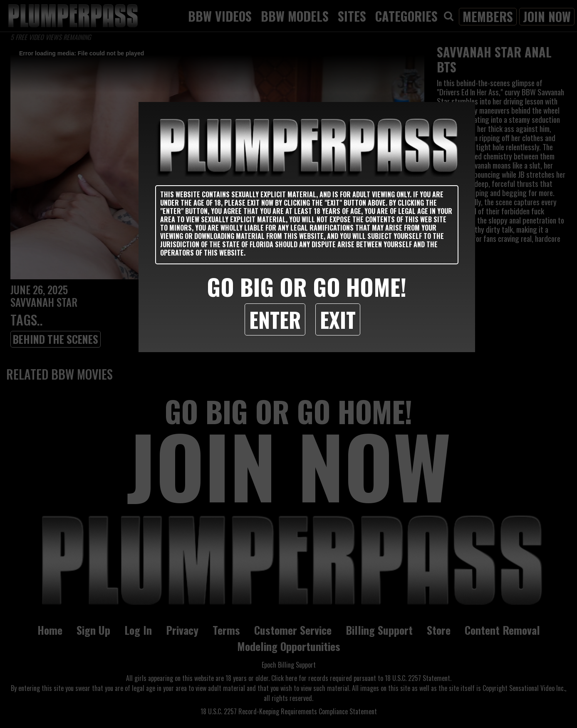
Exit (338, 319)
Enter (275, 319)
